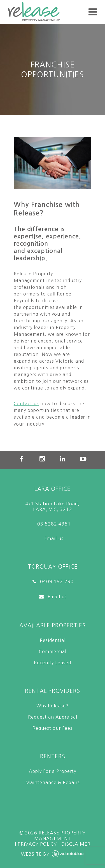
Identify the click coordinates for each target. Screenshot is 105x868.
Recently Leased (53, 663)
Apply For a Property (53, 771)
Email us (53, 538)
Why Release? (53, 706)
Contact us (26, 403)
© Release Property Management (53, 836)
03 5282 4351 (53, 524)
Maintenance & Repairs (53, 782)
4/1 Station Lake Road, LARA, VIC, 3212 (53, 506)
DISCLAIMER (76, 844)
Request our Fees (53, 728)
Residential (53, 640)
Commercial (53, 651)
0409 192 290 (53, 582)
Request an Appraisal (53, 717)
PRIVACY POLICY (37, 844)
